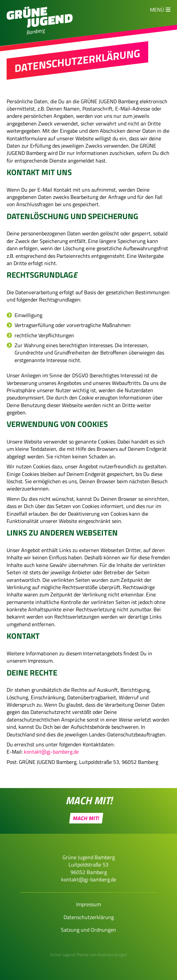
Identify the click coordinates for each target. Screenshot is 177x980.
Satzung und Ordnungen (88, 930)
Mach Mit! (86, 818)
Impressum (88, 904)
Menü (157, 10)
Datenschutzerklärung (89, 917)
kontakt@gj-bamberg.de (51, 752)
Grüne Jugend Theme (69, 955)
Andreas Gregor (112, 955)
